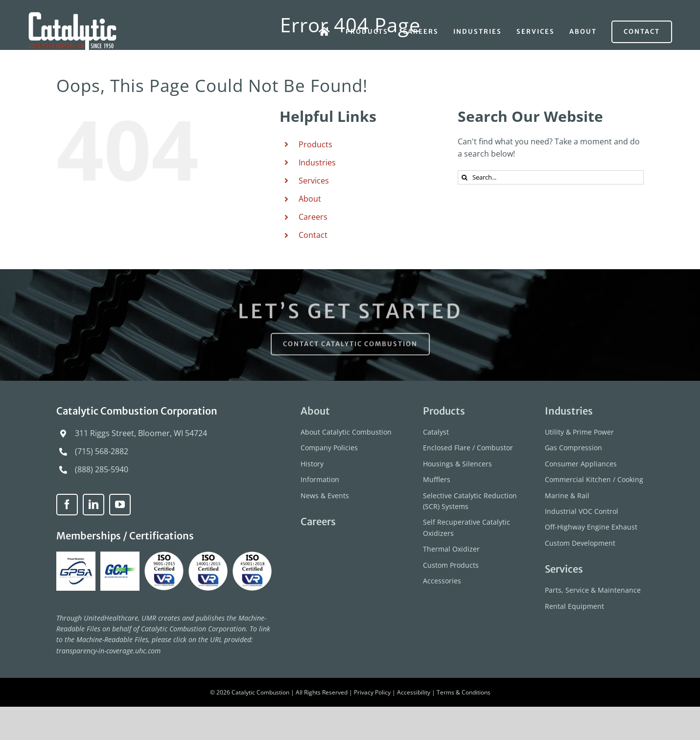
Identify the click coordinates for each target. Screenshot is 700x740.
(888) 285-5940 (102, 469)
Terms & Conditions (464, 692)
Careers (313, 217)
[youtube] (120, 505)
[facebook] (67, 505)
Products (315, 144)
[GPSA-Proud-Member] (77, 555)
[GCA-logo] (121, 555)
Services (314, 181)
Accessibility (414, 692)
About (310, 199)
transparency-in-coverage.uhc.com (108, 651)
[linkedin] (93, 505)
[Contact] (642, 32)
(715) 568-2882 (102, 451)
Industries (317, 162)
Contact (313, 235)
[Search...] (551, 177)
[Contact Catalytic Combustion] (350, 347)
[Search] (465, 177)
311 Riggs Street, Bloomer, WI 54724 (141, 433)
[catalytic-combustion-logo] (73, 16)
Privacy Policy (372, 692)
